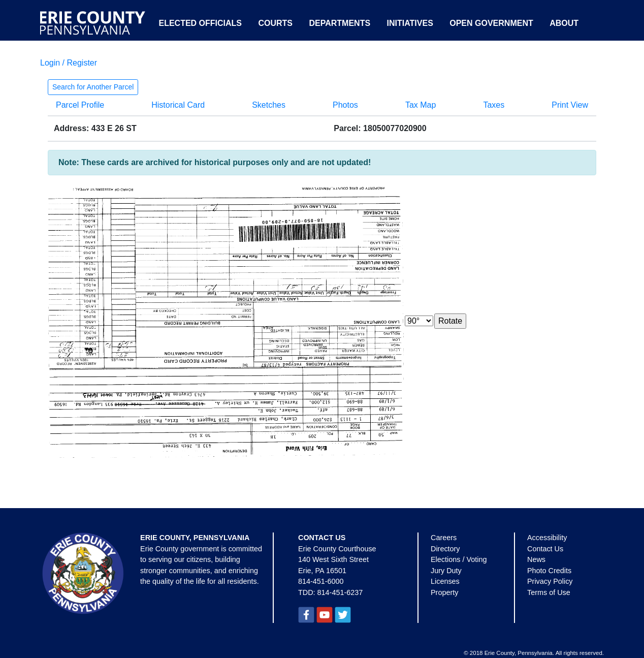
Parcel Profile (80, 105)
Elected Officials (200, 23)
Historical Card (178, 105)
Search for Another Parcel (93, 87)
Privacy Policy (550, 581)
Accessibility (547, 538)
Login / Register (69, 63)
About (564, 23)
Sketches (269, 105)
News (536, 559)
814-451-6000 (321, 581)
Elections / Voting (459, 559)
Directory (445, 549)
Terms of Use (549, 592)
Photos (345, 105)
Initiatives (410, 23)
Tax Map (421, 105)
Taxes (494, 105)
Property (444, 592)
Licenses (445, 581)
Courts (275, 23)
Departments (340, 23)
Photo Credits (549, 571)
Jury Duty (446, 571)
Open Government (491, 23)
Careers (444, 538)
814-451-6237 (340, 592)
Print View (570, 105)
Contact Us (545, 549)
